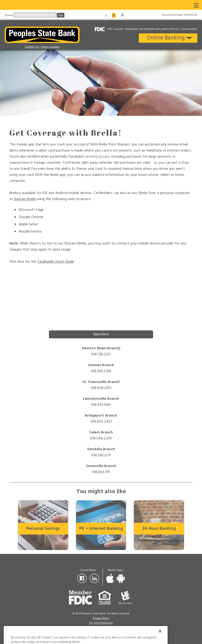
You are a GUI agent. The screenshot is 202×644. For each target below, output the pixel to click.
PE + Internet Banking (101, 529)
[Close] (160, 639)
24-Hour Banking (159, 529)
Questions (101, 334)
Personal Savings (43, 529)
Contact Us (32, 47)
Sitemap (101, 628)
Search (9, 15)
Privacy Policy (101, 618)
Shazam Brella (25, 199)
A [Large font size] (122, 15)
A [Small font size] (106, 15)
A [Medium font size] (114, 15)
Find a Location (50, 47)
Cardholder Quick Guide (56, 262)
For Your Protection (101, 623)
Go (61, 15)
